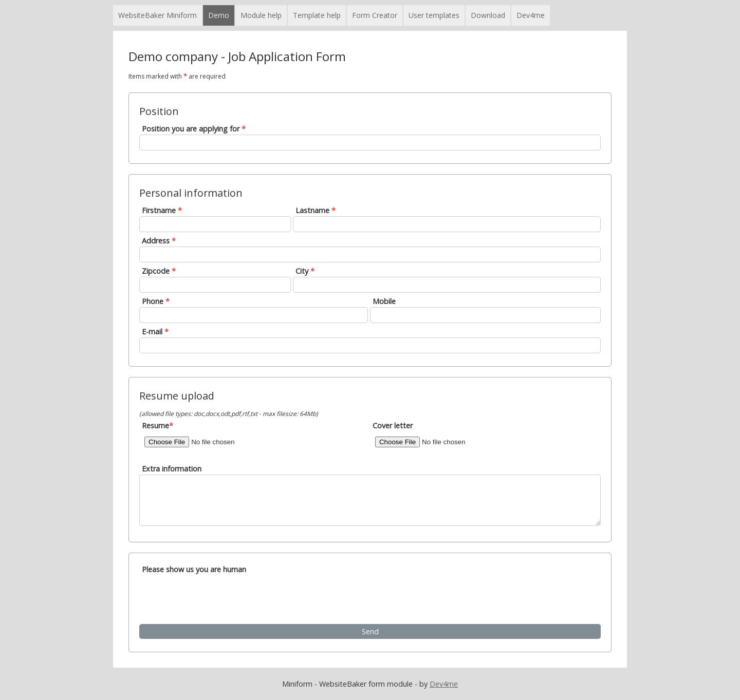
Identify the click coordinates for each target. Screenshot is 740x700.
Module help (261, 15)
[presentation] (220, 598)
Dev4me (531, 15)
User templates (434, 15)
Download (488, 15)
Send (370, 631)
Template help (317, 15)
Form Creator (375, 15)
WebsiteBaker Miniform (158, 15)
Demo (219, 15)
